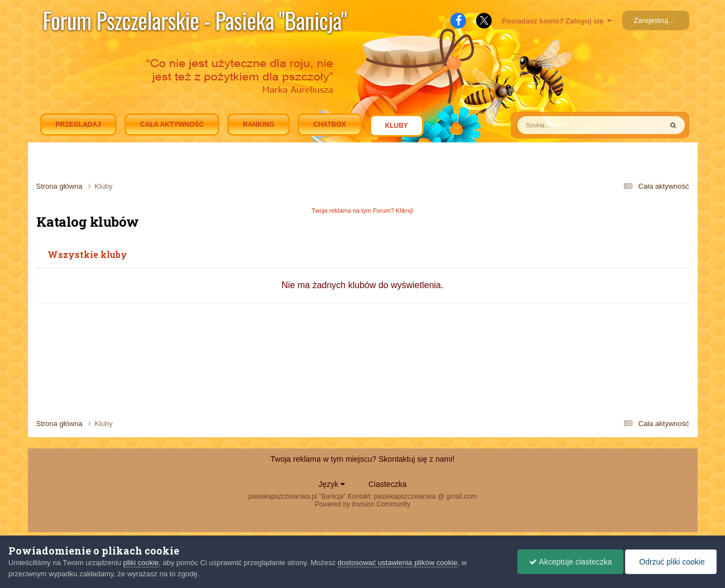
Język (332, 484)
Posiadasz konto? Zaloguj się (557, 21)
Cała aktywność (172, 125)
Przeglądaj (78, 125)
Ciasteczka (387, 484)
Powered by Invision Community (363, 504)
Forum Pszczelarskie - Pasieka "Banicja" (195, 20)
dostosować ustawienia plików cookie (398, 563)
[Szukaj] (564, 125)
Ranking (258, 125)
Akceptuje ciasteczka (570, 562)
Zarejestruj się (657, 20)
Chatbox (329, 125)
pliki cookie (141, 563)
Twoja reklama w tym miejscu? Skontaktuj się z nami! (363, 459)
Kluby (397, 128)
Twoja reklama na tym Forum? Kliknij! (363, 211)
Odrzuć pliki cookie (671, 562)
